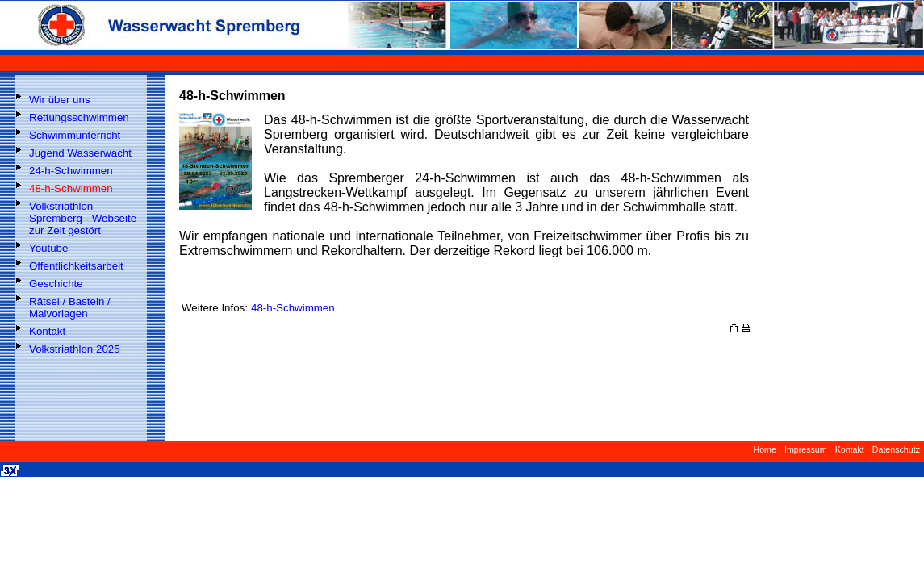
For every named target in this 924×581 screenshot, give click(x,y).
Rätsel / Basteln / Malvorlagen (70, 307)
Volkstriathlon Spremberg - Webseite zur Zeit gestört (83, 218)
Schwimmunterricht (75, 135)
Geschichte (56, 284)
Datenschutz (896, 449)
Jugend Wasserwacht (80, 153)
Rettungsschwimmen (79, 117)
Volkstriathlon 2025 (75, 349)
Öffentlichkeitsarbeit (76, 266)
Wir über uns (60, 100)
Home (764, 449)
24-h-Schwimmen (71, 171)
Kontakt (47, 331)
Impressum (806, 449)
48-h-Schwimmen (71, 188)
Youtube (48, 248)
